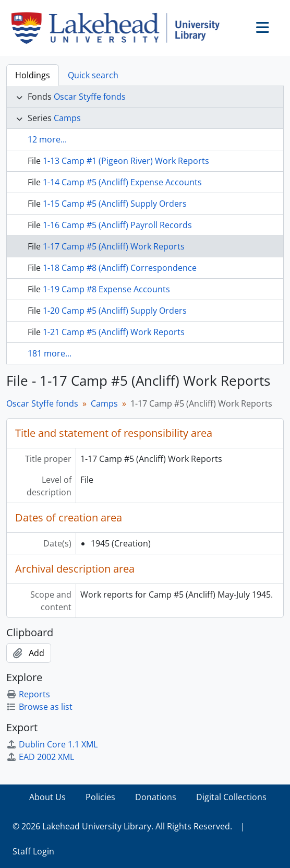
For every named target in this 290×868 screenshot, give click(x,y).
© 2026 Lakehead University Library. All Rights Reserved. (122, 826)
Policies (100, 797)
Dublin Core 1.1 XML (52, 744)
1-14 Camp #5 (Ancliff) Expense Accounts (122, 182)
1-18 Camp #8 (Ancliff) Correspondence (120, 268)
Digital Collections (231, 797)
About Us (47, 797)
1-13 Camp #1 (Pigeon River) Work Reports (126, 161)
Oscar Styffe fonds (90, 97)
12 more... (47, 139)
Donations (156, 797)
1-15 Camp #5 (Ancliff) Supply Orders (115, 204)
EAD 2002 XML (40, 757)
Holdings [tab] (33, 75)
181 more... (50, 353)
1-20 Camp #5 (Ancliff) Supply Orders (115, 311)
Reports (28, 694)
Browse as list (39, 707)
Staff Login (33, 851)
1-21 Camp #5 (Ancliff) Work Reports (114, 332)
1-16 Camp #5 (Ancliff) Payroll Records (117, 225)
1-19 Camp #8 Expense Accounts (106, 289)
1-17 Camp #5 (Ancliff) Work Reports (114, 246)
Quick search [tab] (93, 75)
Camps (67, 118)
